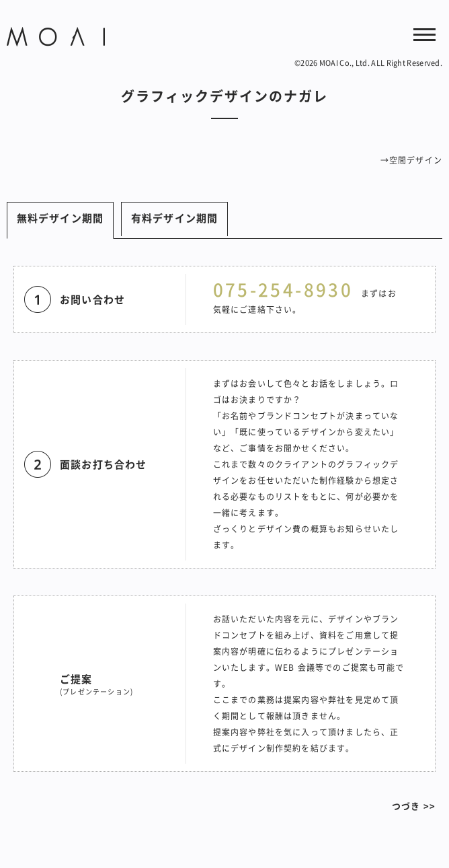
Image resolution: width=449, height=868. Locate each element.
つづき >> (414, 806)
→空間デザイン (411, 160)
